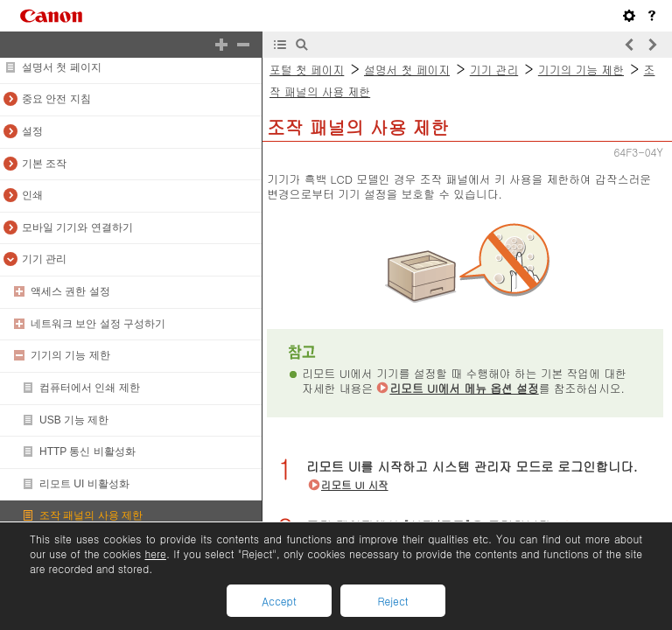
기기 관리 (44, 259)
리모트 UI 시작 (355, 485)
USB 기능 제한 (74, 420)
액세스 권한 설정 (70, 291)
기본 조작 (44, 164)
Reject (392, 601)
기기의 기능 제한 (70, 355)
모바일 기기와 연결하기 (77, 227)
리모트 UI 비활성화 (84, 484)
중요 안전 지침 (56, 99)
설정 (32, 131)
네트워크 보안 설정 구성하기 (98, 324)
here (155, 553)
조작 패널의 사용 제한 (91, 515)
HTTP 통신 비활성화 (87, 451)
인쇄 (32, 195)
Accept (279, 601)
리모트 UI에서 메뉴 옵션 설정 (464, 388)
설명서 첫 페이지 (62, 67)
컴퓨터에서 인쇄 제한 (90, 388)
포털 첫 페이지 (307, 70)
